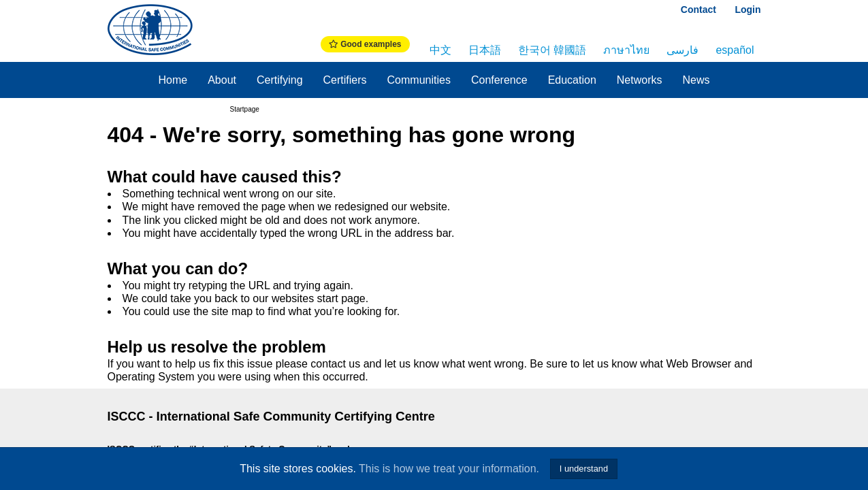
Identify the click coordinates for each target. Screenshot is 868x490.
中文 (440, 50)
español (735, 50)
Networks (640, 80)
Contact (698, 10)
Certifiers (345, 80)
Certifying (280, 80)
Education (572, 80)
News (696, 80)
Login (748, 10)
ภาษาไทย (626, 50)
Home (173, 80)
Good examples (365, 44)
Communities (419, 80)
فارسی (682, 50)
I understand (584, 469)
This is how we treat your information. (449, 469)
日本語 (485, 50)
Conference (499, 80)
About (222, 80)
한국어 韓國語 (552, 50)
